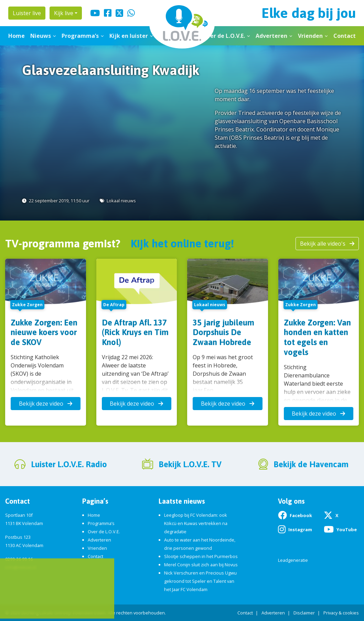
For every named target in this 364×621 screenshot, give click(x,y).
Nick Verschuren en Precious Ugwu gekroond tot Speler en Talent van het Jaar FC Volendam (200, 581)
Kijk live (64, 13)
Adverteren (271, 36)
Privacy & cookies (341, 613)
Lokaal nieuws (121, 201)
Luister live (27, 13)
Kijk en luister (129, 36)
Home (17, 36)
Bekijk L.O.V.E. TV (190, 464)
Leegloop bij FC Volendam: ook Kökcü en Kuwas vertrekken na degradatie (196, 523)
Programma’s (80, 36)
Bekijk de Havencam (311, 464)
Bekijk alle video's (327, 244)
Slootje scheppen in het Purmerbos (201, 556)
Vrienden (310, 36)
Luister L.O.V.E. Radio (69, 464)
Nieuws (41, 36)
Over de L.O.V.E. (224, 36)
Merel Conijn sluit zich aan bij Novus (201, 565)
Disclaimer (304, 613)
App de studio (40, 603)
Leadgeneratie (293, 560)
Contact (345, 36)
